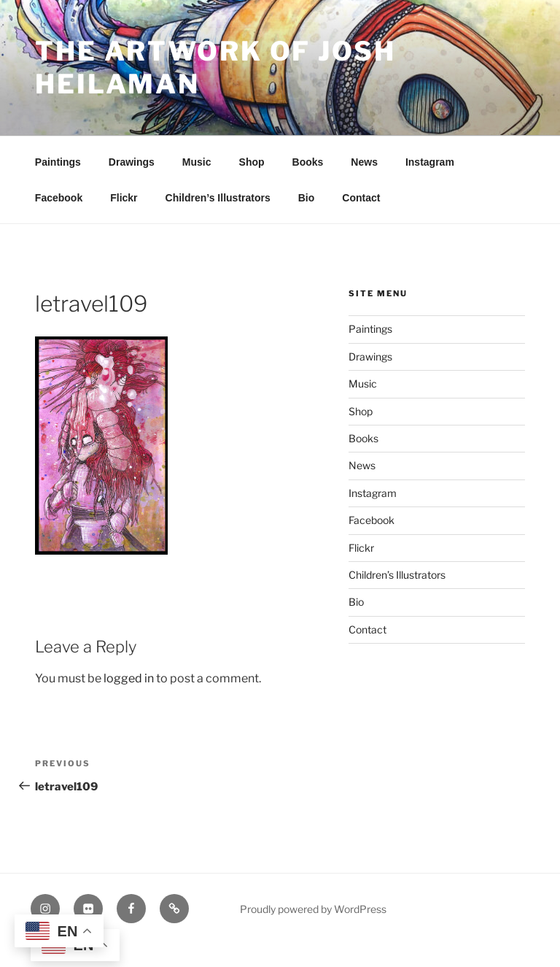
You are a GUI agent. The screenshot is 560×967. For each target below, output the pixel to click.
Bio (307, 198)
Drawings (132, 162)
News (364, 162)
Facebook (59, 198)
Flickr (124, 198)
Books (308, 162)
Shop (252, 162)
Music (197, 162)
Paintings (58, 162)
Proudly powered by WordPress (313, 909)
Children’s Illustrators (218, 198)
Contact (361, 198)
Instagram (430, 162)
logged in (129, 678)
